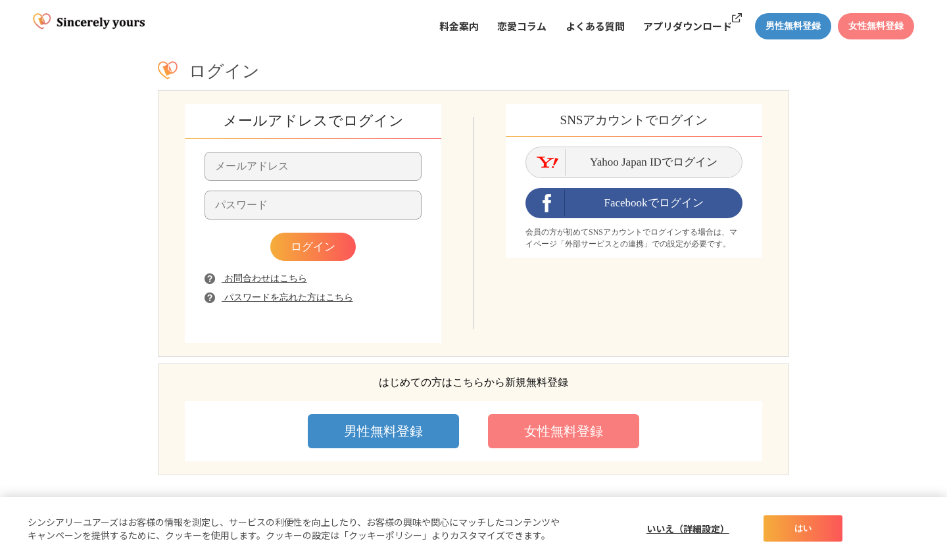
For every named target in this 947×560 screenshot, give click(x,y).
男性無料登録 (383, 431)
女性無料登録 (564, 431)
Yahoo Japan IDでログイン (654, 162)
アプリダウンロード (688, 26)
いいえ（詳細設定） (688, 528)
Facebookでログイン (653, 203)
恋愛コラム (522, 26)
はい (803, 528)
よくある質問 (595, 26)
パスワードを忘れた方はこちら (279, 297)
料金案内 (459, 26)
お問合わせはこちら (256, 278)
